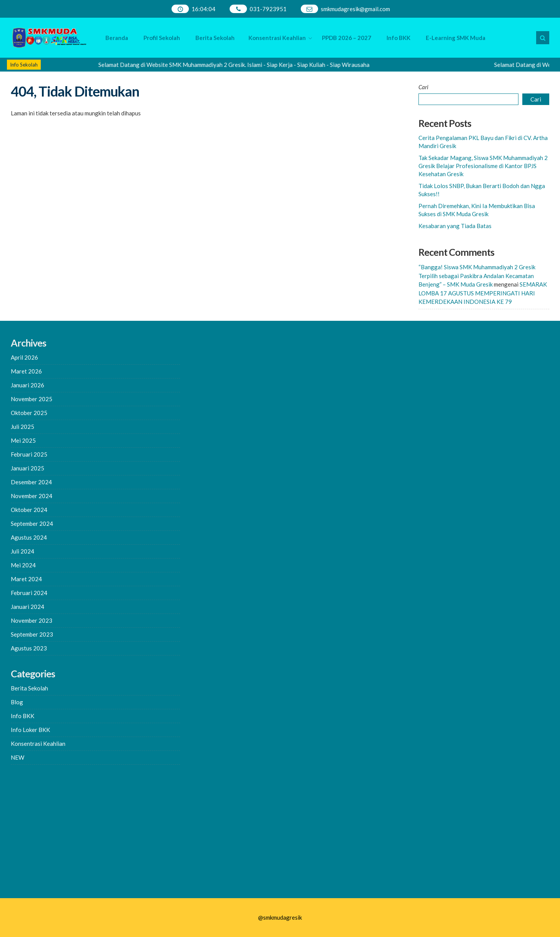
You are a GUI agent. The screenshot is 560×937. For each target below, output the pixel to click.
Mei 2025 (23, 440)
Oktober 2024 (29, 510)
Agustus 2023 (29, 648)
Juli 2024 (22, 551)
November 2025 (32, 399)
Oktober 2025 (29, 413)
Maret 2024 (26, 579)
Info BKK (398, 38)
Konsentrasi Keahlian (277, 38)
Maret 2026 (26, 371)
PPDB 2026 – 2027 (347, 38)
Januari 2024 (27, 607)
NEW (17, 757)
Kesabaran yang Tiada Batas (455, 226)
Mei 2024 (23, 565)
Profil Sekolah (162, 38)
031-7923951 (268, 9)
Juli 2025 (22, 427)
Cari (423, 87)
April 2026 (24, 357)
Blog (17, 702)
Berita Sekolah (215, 38)
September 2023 (32, 634)
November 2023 (32, 620)
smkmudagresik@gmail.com (355, 9)
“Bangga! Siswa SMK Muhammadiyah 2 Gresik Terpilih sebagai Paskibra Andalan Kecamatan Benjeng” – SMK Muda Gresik (477, 276)
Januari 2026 (27, 385)
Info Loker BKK (30, 730)
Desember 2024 (31, 482)
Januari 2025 (27, 468)
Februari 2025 (29, 454)
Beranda (117, 38)
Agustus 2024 (29, 537)
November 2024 (32, 496)
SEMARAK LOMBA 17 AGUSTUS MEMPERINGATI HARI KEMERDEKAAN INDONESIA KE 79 (483, 293)
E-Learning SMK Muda (456, 38)
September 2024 (32, 524)
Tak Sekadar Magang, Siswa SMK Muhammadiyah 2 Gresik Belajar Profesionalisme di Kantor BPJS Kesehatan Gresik (483, 166)
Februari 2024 (29, 593)
